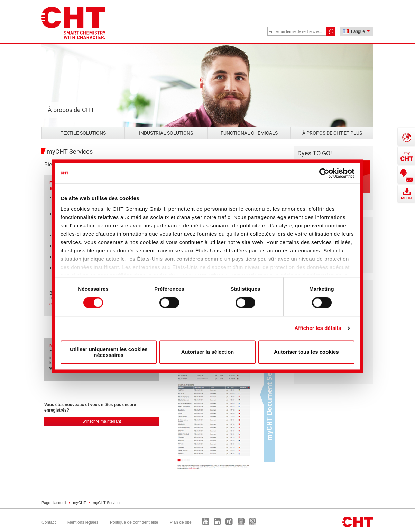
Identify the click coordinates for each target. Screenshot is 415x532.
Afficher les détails (318, 328)
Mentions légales (83, 522)
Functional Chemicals (249, 133)
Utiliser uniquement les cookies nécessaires (109, 352)
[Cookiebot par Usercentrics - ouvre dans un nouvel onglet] (324, 173)
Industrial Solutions (166, 133)
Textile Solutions (83, 133)
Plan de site (181, 522)
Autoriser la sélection (208, 352)
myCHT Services (107, 503)
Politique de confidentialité (134, 522)
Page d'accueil (54, 503)
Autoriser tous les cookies (306, 352)
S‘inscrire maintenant (102, 421)
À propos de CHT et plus (332, 133)
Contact (49, 522)
